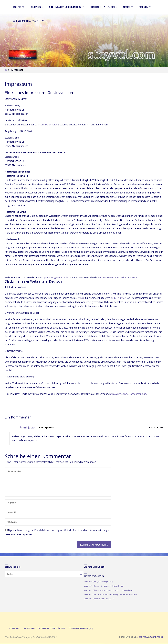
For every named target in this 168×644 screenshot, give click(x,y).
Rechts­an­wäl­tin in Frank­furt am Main (117, 277)
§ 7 (80, 298)
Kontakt (15, 628)
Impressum (29, 628)
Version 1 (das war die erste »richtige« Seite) (104, 586)
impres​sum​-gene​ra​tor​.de (55, 277)
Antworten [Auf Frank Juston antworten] (156, 427)
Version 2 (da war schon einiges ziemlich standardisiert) (109, 590)
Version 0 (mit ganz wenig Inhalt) (98, 581)
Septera (143, 637)
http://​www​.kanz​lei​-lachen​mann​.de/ (128, 394)
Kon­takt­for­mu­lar (48, 125)
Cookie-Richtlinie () (84, 628)
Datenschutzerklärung (54, 628)
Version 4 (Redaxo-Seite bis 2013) (99, 599)
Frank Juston (28, 427)
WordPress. (157, 637)
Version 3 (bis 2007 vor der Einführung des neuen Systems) (110, 594)
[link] (45, 21)
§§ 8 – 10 (119, 298)
